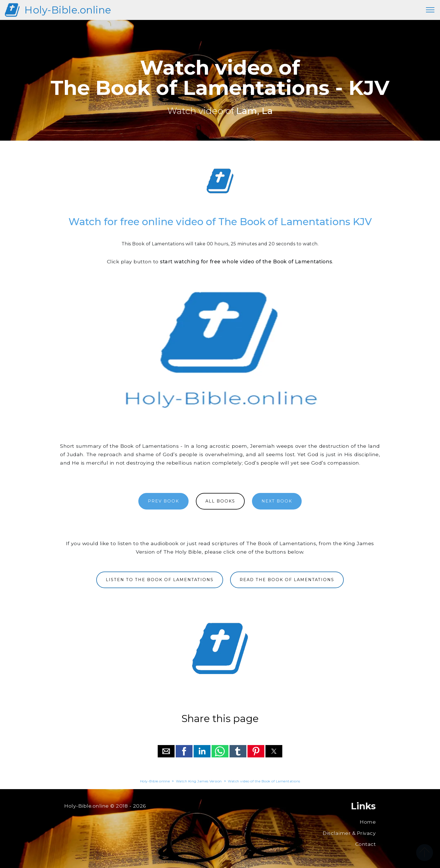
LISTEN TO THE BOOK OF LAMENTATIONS (160, 580)
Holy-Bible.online (68, 10)
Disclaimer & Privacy (349, 833)
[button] (166, 751)
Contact (366, 844)
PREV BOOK (163, 501)
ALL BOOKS (220, 501)
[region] (220, 181)
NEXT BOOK (277, 501)
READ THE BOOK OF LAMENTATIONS (287, 580)
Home (368, 822)
